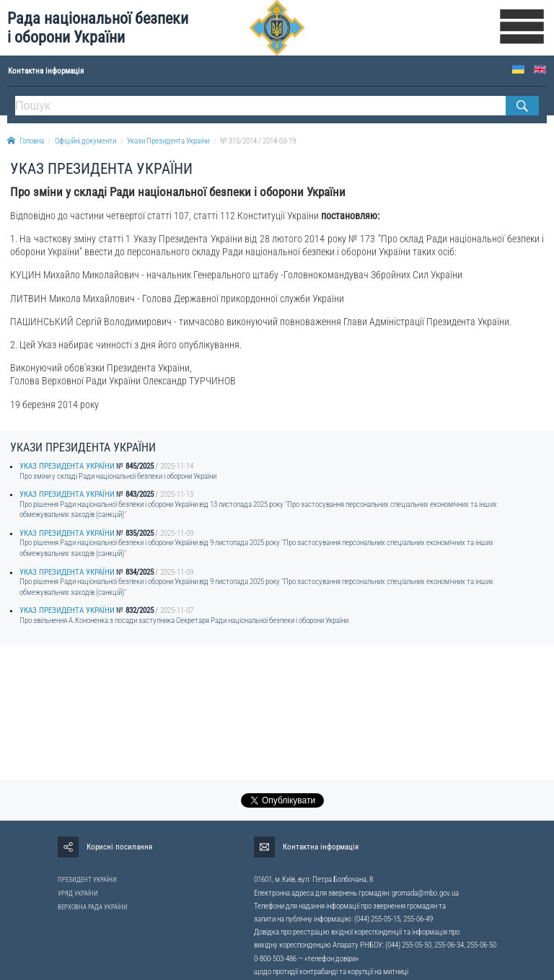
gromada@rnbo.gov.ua (425, 893)
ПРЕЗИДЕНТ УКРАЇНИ (87, 880)
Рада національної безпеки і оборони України (98, 28)
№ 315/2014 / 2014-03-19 (258, 141)
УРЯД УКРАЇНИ (78, 893)
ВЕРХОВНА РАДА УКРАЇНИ (93, 907)
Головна (26, 141)
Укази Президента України (168, 141)
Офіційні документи (85, 141)
